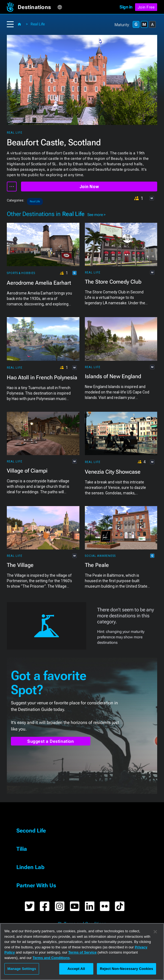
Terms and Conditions (51, 958)
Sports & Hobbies (21, 273)
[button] (38, 7)
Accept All (76, 969)
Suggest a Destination (51, 741)
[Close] (155, 932)
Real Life (38, 24)
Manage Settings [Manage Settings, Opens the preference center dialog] (22, 969)
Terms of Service (82, 952)
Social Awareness (100, 556)
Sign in (126, 7)
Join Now (89, 187)
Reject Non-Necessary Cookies (126, 969)
